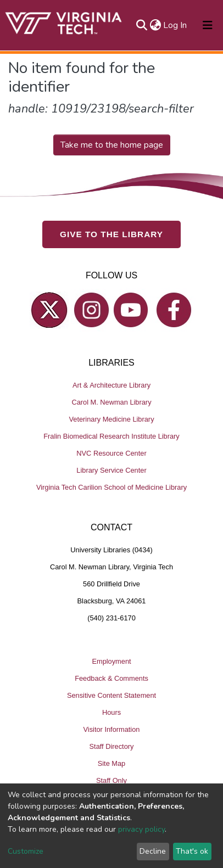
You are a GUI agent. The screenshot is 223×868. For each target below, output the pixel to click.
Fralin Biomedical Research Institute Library (112, 436)
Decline (153, 851)
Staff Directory (112, 746)
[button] (155, 25)
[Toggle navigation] (208, 25)
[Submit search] (141, 25)
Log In (175, 25)
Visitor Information (112, 729)
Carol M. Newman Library (111, 402)
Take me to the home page (112, 145)
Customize (26, 851)
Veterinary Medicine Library (111, 419)
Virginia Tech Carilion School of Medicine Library (112, 487)
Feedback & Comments (112, 678)
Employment (111, 661)
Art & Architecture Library (112, 385)
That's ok (192, 851)
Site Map (112, 763)
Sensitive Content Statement (112, 695)
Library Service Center (111, 470)
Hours (112, 712)
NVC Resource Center (111, 453)
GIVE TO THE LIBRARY (112, 234)
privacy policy (141, 829)
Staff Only (112, 780)
